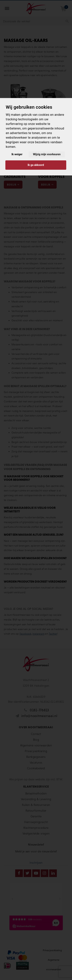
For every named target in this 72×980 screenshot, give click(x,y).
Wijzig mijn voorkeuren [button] (47, 154)
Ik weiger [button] (17, 154)
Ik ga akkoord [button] (36, 165)
